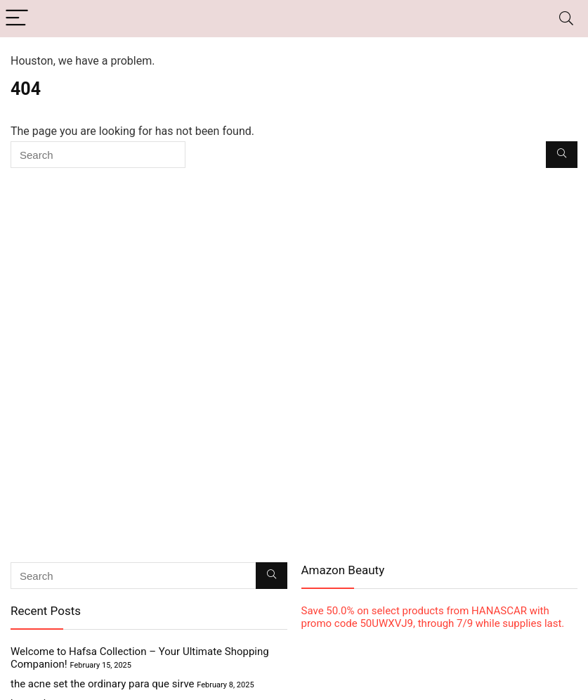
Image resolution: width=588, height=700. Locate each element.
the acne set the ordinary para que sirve (103, 684)
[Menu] (17, 19)
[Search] (566, 19)
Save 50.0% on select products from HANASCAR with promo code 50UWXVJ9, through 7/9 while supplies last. (433, 617)
